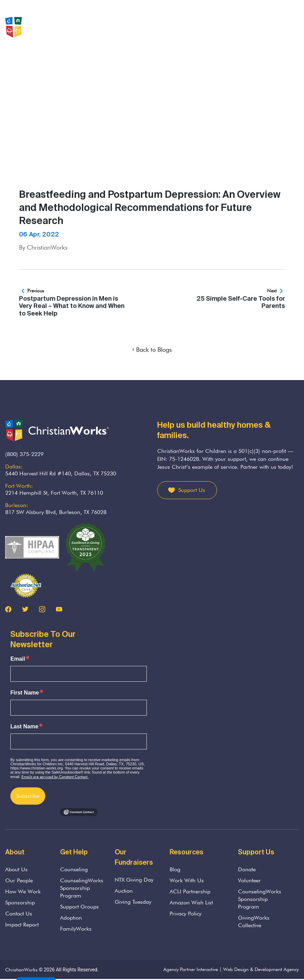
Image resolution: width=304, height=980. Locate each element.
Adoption (71, 918)
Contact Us (19, 914)
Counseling (74, 869)
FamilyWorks (76, 929)
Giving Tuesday (133, 902)
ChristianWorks (21, 970)
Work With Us (187, 880)
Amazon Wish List (191, 903)
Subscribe (28, 796)
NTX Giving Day (134, 880)
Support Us (192, 490)
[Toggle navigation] (295, 27)
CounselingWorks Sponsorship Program (82, 888)
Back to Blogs (152, 350)
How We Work (23, 891)
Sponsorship (20, 903)
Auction (124, 891)
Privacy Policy (186, 914)
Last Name (24, 727)
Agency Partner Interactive (191, 969)
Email (18, 659)
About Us (16, 869)
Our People (19, 880)
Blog (175, 869)
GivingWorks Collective (254, 921)
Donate (247, 869)
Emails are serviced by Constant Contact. (55, 777)
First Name (25, 693)
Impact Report (22, 925)
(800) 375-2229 (24, 454)
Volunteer (249, 880)
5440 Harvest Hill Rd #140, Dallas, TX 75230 (61, 473)
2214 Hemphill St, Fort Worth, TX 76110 (54, 493)
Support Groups (79, 907)
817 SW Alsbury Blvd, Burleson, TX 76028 (56, 512)
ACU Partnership (190, 891)
